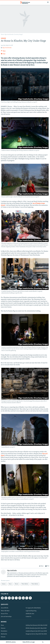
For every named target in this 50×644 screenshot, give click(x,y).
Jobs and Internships (6, 617)
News (2, 625)
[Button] (3, 51)
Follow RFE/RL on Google (29, 642)
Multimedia (4, 634)
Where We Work (5, 611)
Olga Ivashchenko (7, 48)
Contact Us (28, 617)
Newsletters (4, 631)
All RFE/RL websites (11, 642)
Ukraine (3, 38)
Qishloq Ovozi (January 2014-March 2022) (37, 625)
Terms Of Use (4, 614)
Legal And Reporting (31, 611)
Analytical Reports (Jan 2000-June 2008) (36, 631)
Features (3, 628)
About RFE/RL (5, 608)
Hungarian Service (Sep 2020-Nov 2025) (36, 634)
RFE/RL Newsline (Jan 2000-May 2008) (36, 628)
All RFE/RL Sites (30, 614)
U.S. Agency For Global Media (33, 608)
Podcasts (3, 637)
